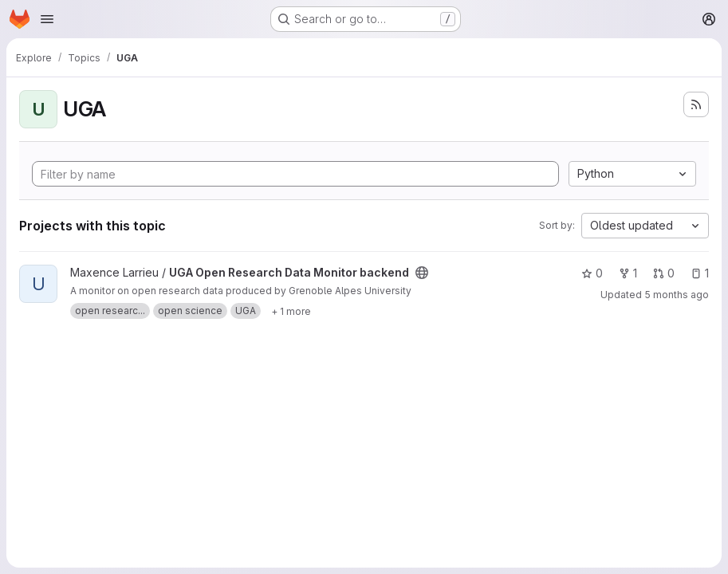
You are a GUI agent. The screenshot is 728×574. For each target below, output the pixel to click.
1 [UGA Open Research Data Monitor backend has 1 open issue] (700, 273)
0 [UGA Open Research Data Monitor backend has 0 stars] (592, 273)
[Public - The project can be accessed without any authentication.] (422, 273)
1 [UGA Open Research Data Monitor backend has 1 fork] (628, 273)
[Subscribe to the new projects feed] (696, 104)
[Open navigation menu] (47, 19)
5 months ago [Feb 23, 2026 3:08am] (677, 295)
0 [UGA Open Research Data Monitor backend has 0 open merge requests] (664, 273)
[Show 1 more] (291, 311)
